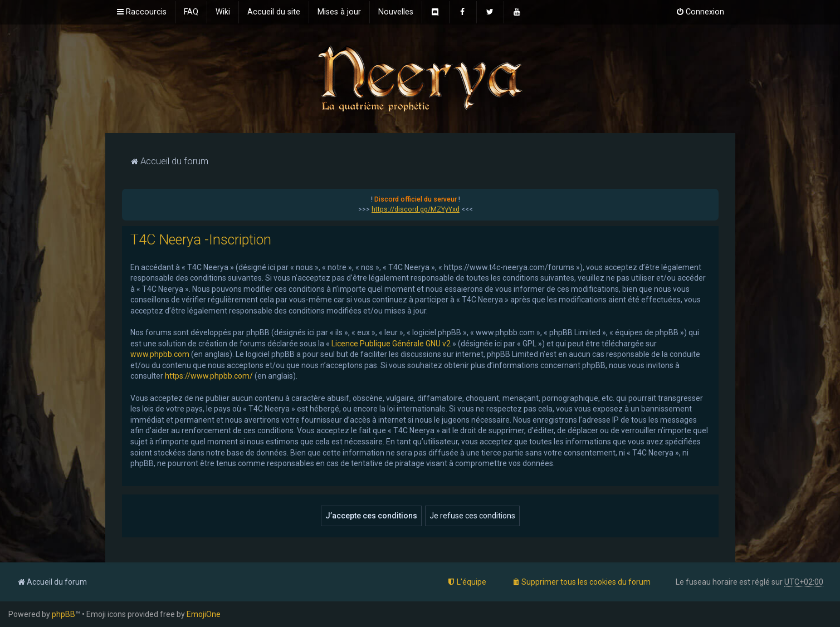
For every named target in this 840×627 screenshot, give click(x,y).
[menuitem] (191, 12)
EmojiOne (204, 614)
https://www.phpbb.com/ (209, 376)
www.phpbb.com (160, 354)
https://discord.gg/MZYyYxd (416, 209)
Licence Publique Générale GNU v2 (391, 344)
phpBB (64, 614)
